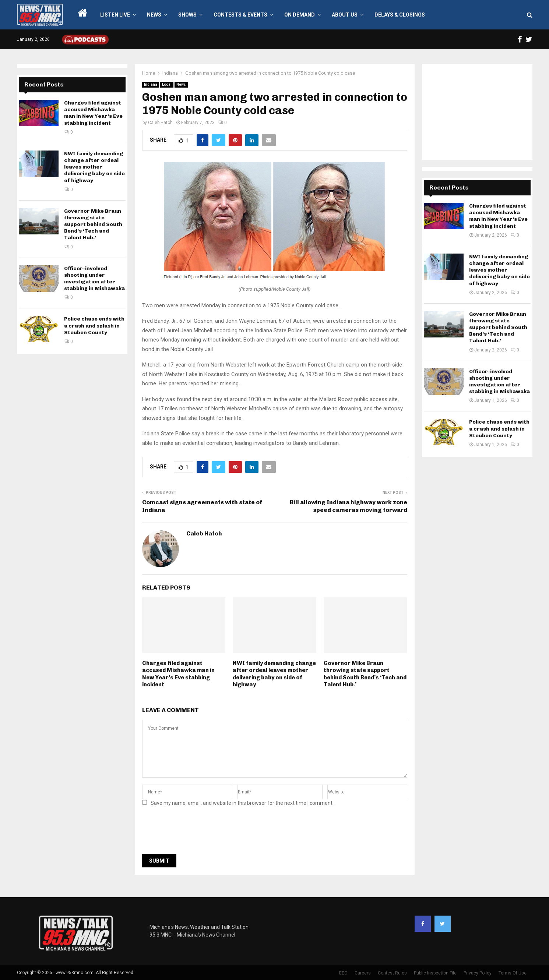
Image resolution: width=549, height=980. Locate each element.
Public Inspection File (435, 973)
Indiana (151, 84)
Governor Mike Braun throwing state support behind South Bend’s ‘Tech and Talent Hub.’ (365, 674)
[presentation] (198, 832)
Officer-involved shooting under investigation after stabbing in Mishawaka (94, 279)
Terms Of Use (513, 973)
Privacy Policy (478, 973)
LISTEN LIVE (115, 15)
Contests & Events (240, 15)
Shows (187, 15)
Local (167, 84)
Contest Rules (392, 973)
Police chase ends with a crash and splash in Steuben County (94, 326)
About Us (345, 15)
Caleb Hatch (160, 123)
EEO (343, 973)
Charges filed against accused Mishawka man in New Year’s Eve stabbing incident (178, 674)
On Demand (300, 15)
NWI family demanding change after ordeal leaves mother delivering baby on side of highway (274, 674)
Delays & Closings (400, 15)
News (154, 15)
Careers (363, 973)
